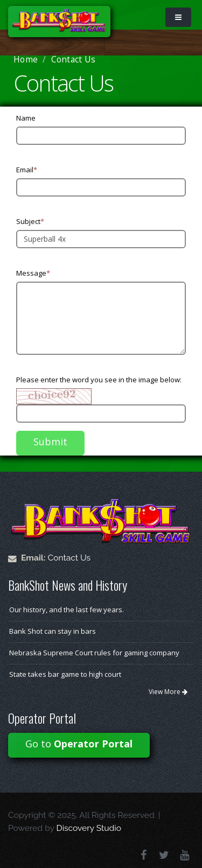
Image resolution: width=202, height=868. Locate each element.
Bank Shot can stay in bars (53, 631)
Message (33, 273)
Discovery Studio (89, 828)
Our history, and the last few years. (67, 610)
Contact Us (69, 558)
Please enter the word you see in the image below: (99, 380)
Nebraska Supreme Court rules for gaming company (94, 653)
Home (26, 59)
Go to (79, 744)
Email (27, 170)
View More (168, 692)
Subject (30, 221)
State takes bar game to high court (65, 674)
